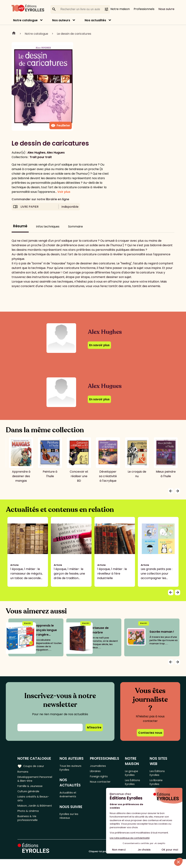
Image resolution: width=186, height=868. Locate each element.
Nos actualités (95, 20)
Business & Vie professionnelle (28, 830)
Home (14, 34)
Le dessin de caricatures (74, 34)
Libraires (96, 772)
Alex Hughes (36, 153)
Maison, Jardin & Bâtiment (29, 813)
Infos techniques (48, 226)
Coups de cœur (31, 766)
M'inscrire (94, 727)
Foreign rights (100, 778)
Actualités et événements (69, 796)
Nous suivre (166, 9)
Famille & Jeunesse (31, 788)
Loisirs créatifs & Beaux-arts (34, 803)
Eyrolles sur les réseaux (71, 819)
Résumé (20, 226)
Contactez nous (150, 733)
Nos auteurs (61, 20)
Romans (23, 772)
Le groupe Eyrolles (133, 773)
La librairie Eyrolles (157, 784)
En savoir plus (99, 345)
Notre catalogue (25, 20)
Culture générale (30, 794)
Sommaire (75, 226)
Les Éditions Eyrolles (134, 784)
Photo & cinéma (29, 821)
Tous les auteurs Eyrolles (72, 768)
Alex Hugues (56, 153)
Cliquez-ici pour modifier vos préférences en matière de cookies (129, 860)
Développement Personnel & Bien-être (33, 780)
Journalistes (99, 766)
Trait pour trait (41, 157)
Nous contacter (102, 784)
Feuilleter (61, 126)
